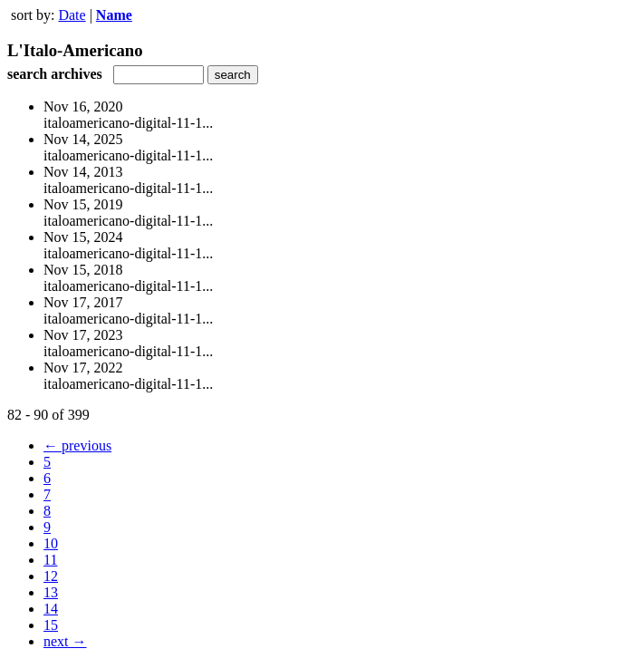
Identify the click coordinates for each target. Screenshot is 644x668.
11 (50, 560)
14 (51, 609)
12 (51, 576)
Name (114, 15)
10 (51, 543)
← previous (77, 445)
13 (51, 592)
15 (51, 625)
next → (65, 641)
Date (72, 15)
